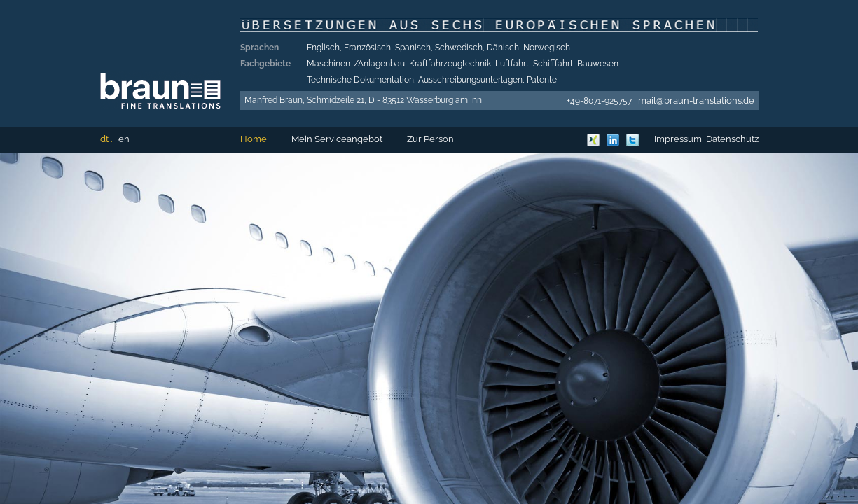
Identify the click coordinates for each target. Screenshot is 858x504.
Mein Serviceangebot (337, 139)
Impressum (678, 139)
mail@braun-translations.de (696, 100)
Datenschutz (732, 139)
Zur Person (430, 139)
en (124, 139)
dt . (106, 139)
